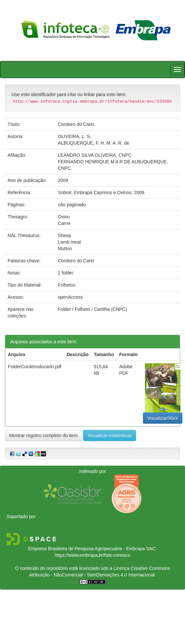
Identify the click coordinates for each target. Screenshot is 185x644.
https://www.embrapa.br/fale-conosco (92, 555)
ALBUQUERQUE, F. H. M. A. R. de (93, 143)
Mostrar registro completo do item (44, 435)
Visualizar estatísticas (109, 435)
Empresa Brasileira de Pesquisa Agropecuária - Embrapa (87, 549)
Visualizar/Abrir (163, 418)
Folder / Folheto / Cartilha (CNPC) (92, 309)
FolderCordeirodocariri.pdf (35, 367)
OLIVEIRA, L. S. (74, 136)
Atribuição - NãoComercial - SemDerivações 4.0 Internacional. (93, 575)
